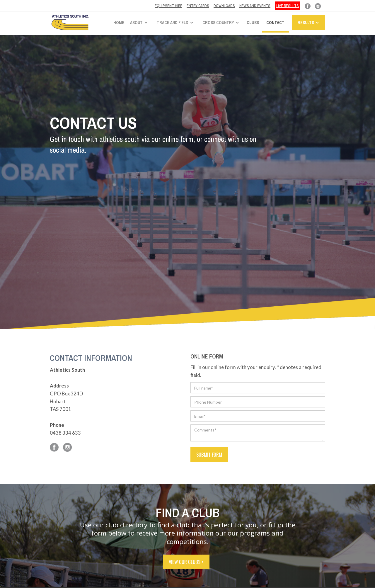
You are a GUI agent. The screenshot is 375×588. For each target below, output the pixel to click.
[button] (140, 23)
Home (119, 23)
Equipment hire (168, 6)
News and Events (255, 6)
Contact (275, 23)
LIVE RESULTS (288, 6)
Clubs (253, 23)
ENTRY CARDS (198, 6)
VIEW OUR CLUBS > (186, 562)
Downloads (224, 6)
